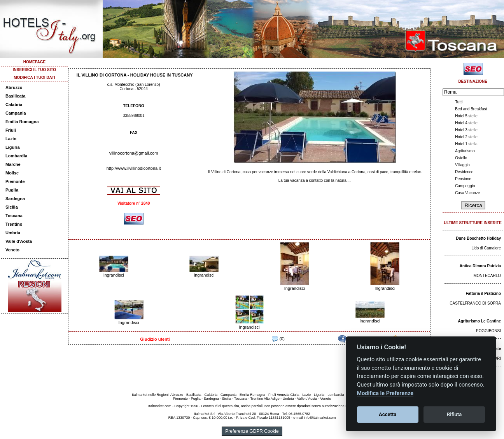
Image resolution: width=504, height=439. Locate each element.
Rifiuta (454, 414)
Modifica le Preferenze (385, 393)
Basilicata (15, 96)
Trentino (14, 224)
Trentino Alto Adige (265, 399)
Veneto (12, 250)
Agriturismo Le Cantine (479, 321)
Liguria (13, 147)
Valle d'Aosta (19, 241)
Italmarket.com (160, 406)
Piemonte (15, 181)
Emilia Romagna (22, 122)
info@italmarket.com (320, 418)
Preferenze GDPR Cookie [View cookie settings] (252, 431)
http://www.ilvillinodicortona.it (134, 168)
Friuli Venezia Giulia (284, 395)
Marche (13, 164)
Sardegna (15, 199)
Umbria (13, 233)
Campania (16, 113)
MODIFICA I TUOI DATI (34, 78)
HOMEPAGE (35, 62)
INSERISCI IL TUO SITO (34, 70)
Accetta (388, 414)
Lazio (11, 139)
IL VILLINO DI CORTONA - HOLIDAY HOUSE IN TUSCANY (135, 75)
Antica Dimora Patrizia (480, 266)
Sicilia (12, 207)
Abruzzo (14, 87)
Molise (12, 173)
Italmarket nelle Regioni (150, 395)
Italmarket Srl (204, 414)
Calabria (14, 105)
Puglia (12, 190)
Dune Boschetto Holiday (478, 238)
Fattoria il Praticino (483, 294)
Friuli (11, 130)
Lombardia (16, 156)
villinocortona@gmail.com (134, 153)
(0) (278, 339)
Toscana (14, 216)
